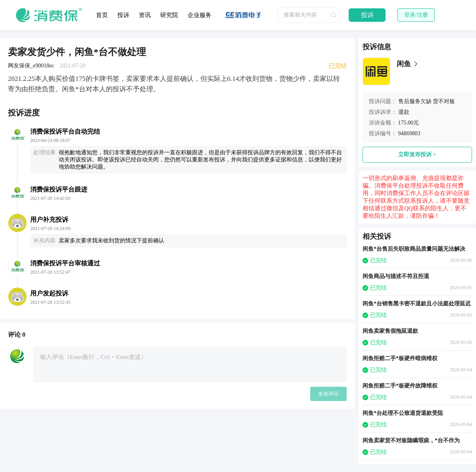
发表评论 (328, 394)
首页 (102, 15)
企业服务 (200, 15)
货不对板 (444, 101)
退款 (404, 112)
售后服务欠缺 (415, 101)
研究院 (169, 15)
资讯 (145, 15)
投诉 (123, 15)
